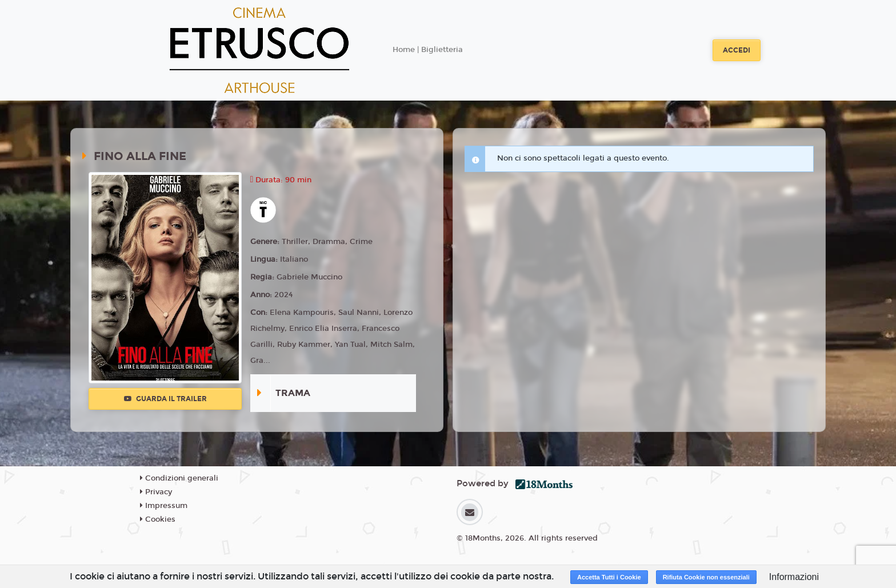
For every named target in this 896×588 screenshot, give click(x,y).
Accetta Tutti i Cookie (609, 577)
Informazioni (794, 577)
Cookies (158, 519)
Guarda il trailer (165, 399)
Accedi (737, 50)
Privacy (156, 492)
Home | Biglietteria (428, 50)
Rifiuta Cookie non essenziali (706, 577)
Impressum (164, 506)
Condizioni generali (179, 478)
